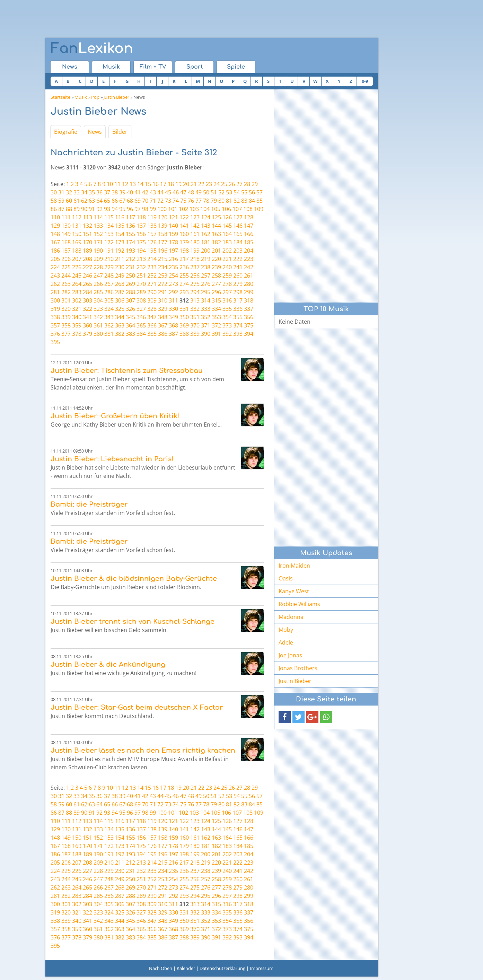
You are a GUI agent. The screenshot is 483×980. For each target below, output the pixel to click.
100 (162, 209)
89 (77, 209)
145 (227, 226)
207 (77, 259)
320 (66, 309)
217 (184, 259)
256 (195, 275)
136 (130, 226)
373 (227, 325)
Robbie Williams (299, 604)
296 (216, 292)
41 (138, 192)
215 (163, 259)
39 (122, 192)
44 (160, 192)
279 (238, 284)
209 (98, 259)
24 (217, 184)
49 (199, 192)
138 (152, 226)
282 (66, 292)
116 (120, 217)
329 (163, 309)
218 (195, 259)
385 (152, 334)
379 (87, 334)
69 (138, 201)
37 (107, 192)
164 (227, 234)
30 (54, 192)
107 (237, 209)
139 (163, 226)
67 (122, 201)
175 (141, 242)
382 (120, 334)
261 (249, 275)
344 (120, 317)
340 (77, 317)
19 (178, 184)
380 (98, 334)
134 (109, 226)
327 (141, 309)
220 (216, 259)
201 (216, 251)
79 (214, 201)
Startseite (60, 97)
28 (247, 184)
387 (173, 334)
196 (163, 251)
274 (184, 284)
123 (195, 217)
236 (184, 267)
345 (130, 317)
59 (61, 201)
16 (156, 184)
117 (130, 217)
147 (249, 226)
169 (77, 242)
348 (163, 317)
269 (130, 284)
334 (216, 309)
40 (130, 192)
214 (152, 259)
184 (238, 242)
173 (120, 242)
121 (173, 217)
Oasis (286, 578)
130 (66, 226)
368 (173, 325)
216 (173, 259)
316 (227, 300)
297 (227, 292)
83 (244, 201)
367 (163, 325)
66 (115, 201)
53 (229, 192)
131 (77, 226)
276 (206, 284)
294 (195, 292)
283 (77, 292)
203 (238, 251)
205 (55, 259)
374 (238, 325)
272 (163, 284)
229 (109, 267)
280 (249, 284)
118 (141, 217)
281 (55, 292)
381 (109, 334)
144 (216, 226)
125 (216, 217)
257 (206, 275)
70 (145, 201)
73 (168, 201)
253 (163, 275)
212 (130, 259)
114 (98, 217)
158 (163, 234)
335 (227, 309)
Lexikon (92, 49)
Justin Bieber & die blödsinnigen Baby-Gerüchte (134, 579)
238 (206, 267)
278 (227, 284)
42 (145, 192)
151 (87, 234)
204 (249, 251)
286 (109, 292)
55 (244, 192)
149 (66, 234)
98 (145, 209)
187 (66, 251)
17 (163, 184)
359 (77, 325)
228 (98, 267)
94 (115, 209)
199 (195, 251)
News (70, 67)
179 (184, 242)
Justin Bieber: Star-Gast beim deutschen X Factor (137, 707)
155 (130, 234)
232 (141, 267)
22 (201, 184)
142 (195, 226)
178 (173, 242)
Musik (111, 67)
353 (216, 317)
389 (195, 334)
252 (152, 275)
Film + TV (153, 67)
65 (107, 201)
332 (195, 309)
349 (173, 317)
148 (55, 234)
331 (184, 309)
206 (66, 259)
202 (227, 251)
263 (66, 284)
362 (109, 325)
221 (227, 259)
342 (98, 317)
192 (120, 251)
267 (109, 284)
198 (184, 251)
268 (120, 284)
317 (238, 300)
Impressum (262, 968)
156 (141, 234)
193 (130, 251)
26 (232, 184)
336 (238, 309)
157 (152, 234)
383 (130, 334)
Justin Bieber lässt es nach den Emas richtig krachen (143, 750)
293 (184, 292)
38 (115, 192)
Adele (286, 642)
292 (173, 292)
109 (259, 209)
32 (69, 192)
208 (87, 259)
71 (153, 201)
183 (227, 242)
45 (168, 192)
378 (77, 334)
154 (120, 234)
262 (55, 284)
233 (152, 267)
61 (77, 201)
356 (249, 317)
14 (140, 184)
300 (55, 300)
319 (55, 309)
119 (152, 217)
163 (216, 234)
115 (109, 217)
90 (84, 209)
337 (249, 309)
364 (130, 325)
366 (152, 325)
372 (216, 325)
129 (55, 226)
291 (163, 292)
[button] (285, 717)
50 (206, 192)
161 (195, 234)
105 (216, 209)
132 (87, 226)
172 (109, 242)
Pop (95, 97)
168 (66, 242)
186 (55, 251)
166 (249, 234)
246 (87, 275)
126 (227, 217)
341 (87, 317)
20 (186, 184)
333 (206, 309)
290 (152, 292)
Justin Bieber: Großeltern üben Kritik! (115, 416)
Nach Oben (161, 968)
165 (238, 234)
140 (173, 226)
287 (120, 292)
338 (55, 317)
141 (184, 226)
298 (238, 292)
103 (194, 209)
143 (206, 226)
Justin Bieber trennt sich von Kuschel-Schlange (133, 622)
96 (130, 209)
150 (77, 234)
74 (176, 201)
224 (55, 267)
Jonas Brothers (298, 668)
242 (249, 267)
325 (120, 309)
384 (141, 334)
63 (92, 201)
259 (227, 275)
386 (163, 334)
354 (227, 317)
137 (141, 226)
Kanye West (294, 591)
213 (141, 259)
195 (152, 251)
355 (238, 317)
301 (66, 300)
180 (195, 242)
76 (191, 201)
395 (55, 342)
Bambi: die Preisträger (89, 504)
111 (66, 217)
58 (54, 201)
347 (152, 317)
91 (92, 209)
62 (84, 201)
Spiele (236, 67)
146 (238, 226)
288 (130, 292)
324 (109, 309)
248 (109, 275)
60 (69, 201)
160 (184, 234)
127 (238, 217)
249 (120, 275)
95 (122, 209)
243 (55, 275)
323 (98, 309)
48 (191, 192)
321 (77, 309)
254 (173, 275)
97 (138, 209)
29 (255, 184)
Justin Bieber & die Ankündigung (108, 664)
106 (226, 209)
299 (249, 292)
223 (249, 259)
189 (87, 251)
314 (206, 300)
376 (55, 334)
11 (117, 184)
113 (87, 217)
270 (141, 284)
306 (120, 300)
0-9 (365, 81)
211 (120, 259)
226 (77, 267)
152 (98, 234)
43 (153, 192)
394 (249, 334)
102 (183, 209)
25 (224, 184)
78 (206, 201)
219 (206, 259)
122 (184, 217)
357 (55, 325)
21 (194, 184)
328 (152, 309)
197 (173, 251)
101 (173, 209)
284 (87, 292)
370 (195, 325)
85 (260, 201)
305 (109, 300)
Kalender (186, 968)
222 (238, 259)
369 (184, 325)
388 (184, 334)
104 (205, 209)
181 (206, 242)
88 (69, 209)
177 (163, 242)
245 (77, 275)
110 (55, 217)
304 (98, 300)
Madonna (291, 617)
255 (184, 275)
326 (130, 309)
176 (152, 242)
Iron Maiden (294, 566)
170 (87, 242)
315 (216, 300)
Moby (286, 630)
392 (227, 334)
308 (141, 300)
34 (84, 192)
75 (183, 201)
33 (77, 192)
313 (195, 300)
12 (125, 184)
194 (141, 251)
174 (130, 242)
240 (227, 267)
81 (229, 201)
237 (195, 267)
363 (120, 325)
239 (216, 267)
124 (206, 217)
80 (221, 201)
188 (77, 251)
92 (99, 209)
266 (98, 284)
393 (238, 334)
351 (195, 317)
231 (130, 267)
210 (109, 259)
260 (238, 275)
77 (199, 201)
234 (163, 267)
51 (214, 192)
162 (206, 234)
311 (173, 300)
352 (206, 317)
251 (141, 275)
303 (87, 300)
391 (216, 334)
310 (163, 300)
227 (87, 267)
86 (54, 209)
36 (99, 192)
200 (206, 251)
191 (109, 251)
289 (141, 292)
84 (252, 201)
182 (216, 242)
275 (195, 284)
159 (173, 234)
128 (249, 217)
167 (55, 242)
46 (176, 192)
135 (120, 226)
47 (183, 192)
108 (248, 209)
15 (148, 184)
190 (98, 251)
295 (206, 292)
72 (160, 201)
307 (130, 300)
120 (163, 217)
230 (120, 267)
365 (141, 325)
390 (206, 334)
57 (260, 192)
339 (66, 317)
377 (66, 334)
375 (249, 325)
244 (66, 275)
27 (239, 184)
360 (87, 325)
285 (98, 292)
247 (98, 275)
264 (77, 284)
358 (66, 325)
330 (173, 309)
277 (216, 284)
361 (98, 325)
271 (152, 284)
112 (77, 217)
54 (237, 192)
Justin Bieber (116, 97)
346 (141, 317)
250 (130, 275)
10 (110, 184)
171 (98, 242)
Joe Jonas (290, 655)
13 (133, 184)
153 (109, 234)
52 (221, 192)
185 (249, 242)
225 (66, 267)
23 (209, 184)
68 (130, 201)
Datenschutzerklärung (222, 968)
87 (61, 209)
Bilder (120, 132)
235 (173, 267)
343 (109, 317)
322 (87, 309)
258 (216, 275)
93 (107, 209)
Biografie (66, 132)
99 (153, 209)
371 (206, 325)
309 (152, 300)
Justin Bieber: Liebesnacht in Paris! (112, 459)
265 (87, 284)
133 (98, 226)
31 (61, 192)
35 (92, 192)
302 (77, 300)
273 (173, 284)
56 (252, 192)
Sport (195, 67)
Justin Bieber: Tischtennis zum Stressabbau (127, 371)
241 (238, 267)
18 (171, 184)
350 (184, 317)
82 (237, 201)
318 (249, 300)
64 (99, 201)
